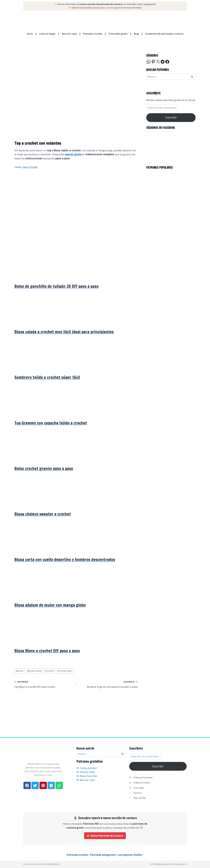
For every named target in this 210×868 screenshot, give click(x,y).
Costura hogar (47, 34)
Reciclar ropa (69, 34)
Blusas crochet (34, 671)
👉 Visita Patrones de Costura (105, 836)
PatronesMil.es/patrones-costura (96, 8)
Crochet (49, 671)
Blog (136, 34)
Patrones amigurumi (103, 855)
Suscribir (171, 117)
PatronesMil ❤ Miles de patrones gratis (168, 864)
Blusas (19, 671)
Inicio (30, 34)
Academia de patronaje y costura (164, 34)
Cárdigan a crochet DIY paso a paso (44, 684)
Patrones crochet (93, 34)
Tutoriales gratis (118, 34)
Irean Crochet (30, 167)
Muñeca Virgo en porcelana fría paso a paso (108, 684)
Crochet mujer (65, 671)
